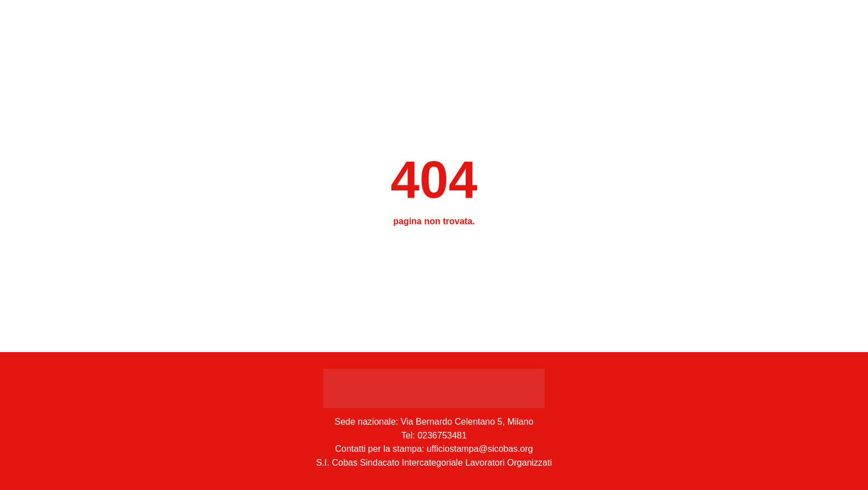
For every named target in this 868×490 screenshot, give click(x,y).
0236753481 (442, 435)
